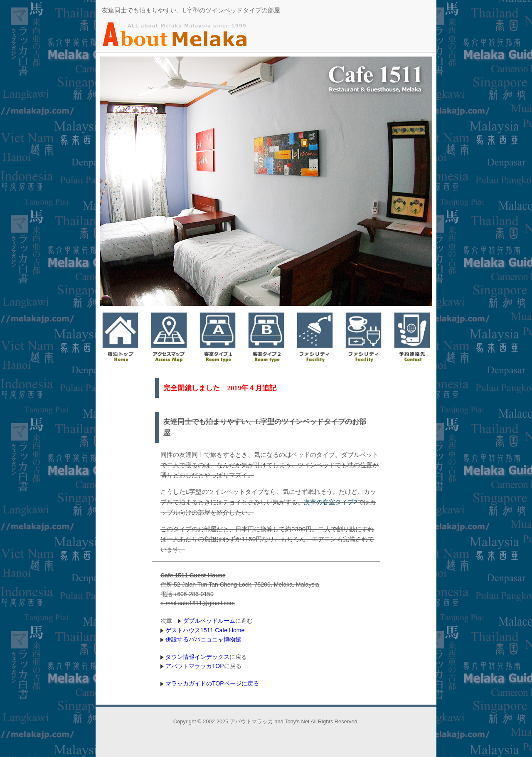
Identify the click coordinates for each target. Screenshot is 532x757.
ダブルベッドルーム (209, 621)
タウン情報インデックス (197, 657)
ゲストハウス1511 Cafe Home (205, 630)
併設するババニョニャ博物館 (203, 639)
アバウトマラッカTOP (195, 666)
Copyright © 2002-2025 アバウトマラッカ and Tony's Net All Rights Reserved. (266, 721)
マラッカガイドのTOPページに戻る (212, 683)
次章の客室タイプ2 (331, 502)
